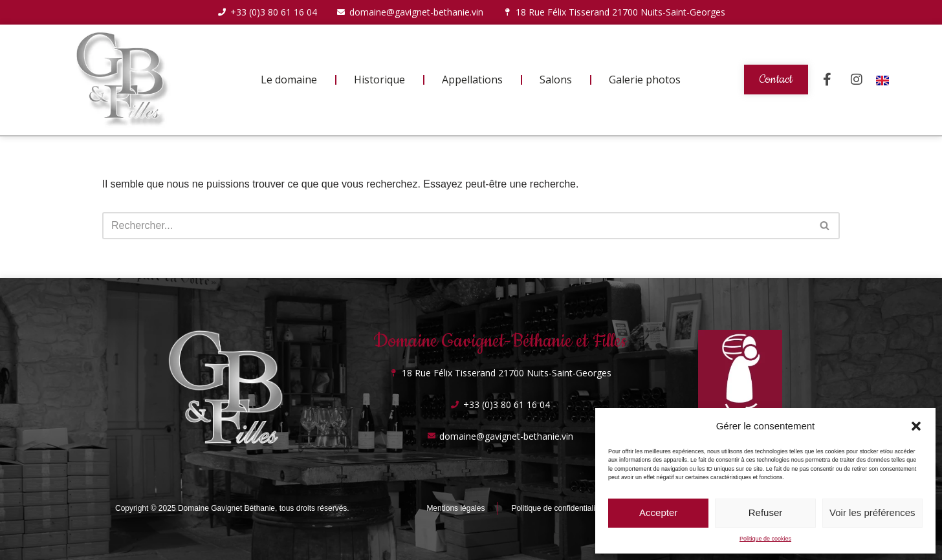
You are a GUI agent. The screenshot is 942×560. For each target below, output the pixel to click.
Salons (556, 80)
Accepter (658, 512)
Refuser (766, 512)
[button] (916, 426)
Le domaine (289, 80)
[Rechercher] (456, 226)
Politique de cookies (765, 539)
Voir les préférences (872, 512)
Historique (379, 80)
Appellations (472, 80)
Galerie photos (645, 80)
